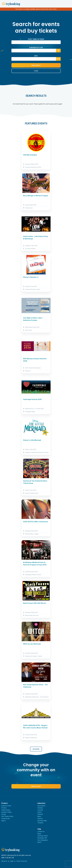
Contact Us (41, 831)
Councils (40, 810)
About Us (4, 861)
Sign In (4, 821)
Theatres (40, 823)
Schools (40, 818)
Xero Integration (43, 840)
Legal (12, 861)
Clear (36, 71)
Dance (40, 812)
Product (4, 808)
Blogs (39, 834)
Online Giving (6, 810)
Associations (41, 806)
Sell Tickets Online (7, 816)
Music (39, 816)
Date (36, 56)
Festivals (40, 814)
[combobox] (36, 51)
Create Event (36, 786)
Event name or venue (36, 39)
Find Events (36, 65)
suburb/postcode (36, 47)
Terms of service (22, 861)
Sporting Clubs (42, 821)
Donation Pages (7, 812)
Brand (39, 842)
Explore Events (6, 806)
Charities (40, 808)
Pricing (4, 814)
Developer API (42, 838)
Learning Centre (43, 836)
